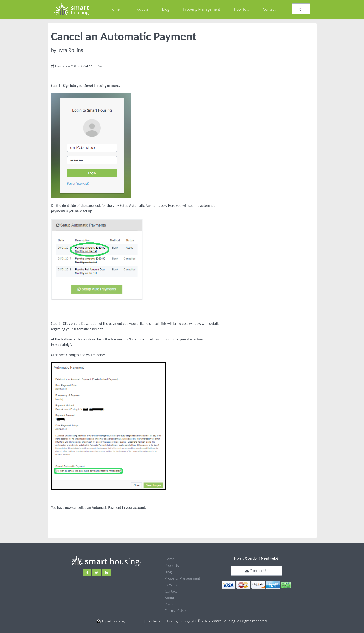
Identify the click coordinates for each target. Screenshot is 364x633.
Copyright (191, 621)
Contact (269, 9)
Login (301, 9)
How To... (241, 9)
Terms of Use (176, 610)
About (170, 598)
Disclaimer (155, 621)
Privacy (171, 604)
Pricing (173, 621)
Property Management (202, 9)
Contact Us (256, 571)
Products (141, 9)
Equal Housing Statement (121, 621)
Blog (166, 9)
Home (115, 9)
